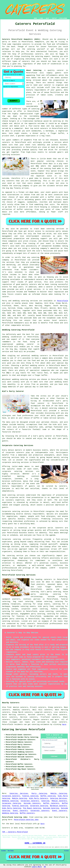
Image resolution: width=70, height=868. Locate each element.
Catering (6, 147)
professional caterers (32, 54)
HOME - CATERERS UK (35, 843)
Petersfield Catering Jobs (26, 820)
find (9, 707)
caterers (40, 279)
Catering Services (19, 793)
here (64, 724)
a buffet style (53, 197)
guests (58, 73)
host (28, 78)
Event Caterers (20, 811)
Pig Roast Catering (32, 808)
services (34, 301)
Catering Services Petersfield (24, 730)
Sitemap (3, 851)
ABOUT (47, 18)
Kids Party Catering (12, 808)
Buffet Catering (48, 796)
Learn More (37, 867)
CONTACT (54, 18)
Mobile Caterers (59, 801)
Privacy (67, 851)
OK (45, 867)
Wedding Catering (10, 801)
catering (39, 56)
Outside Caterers (32, 803)
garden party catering (13, 619)
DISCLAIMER (63, 18)
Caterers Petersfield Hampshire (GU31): (22, 39)
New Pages (11, 851)
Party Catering (39, 793)
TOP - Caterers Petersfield (15, 832)
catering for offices (57, 614)
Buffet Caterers (51, 803)
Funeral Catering (30, 796)
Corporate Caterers (11, 796)
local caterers (28, 624)
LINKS (41, 18)
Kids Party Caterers (39, 798)
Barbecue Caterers (58, 806)
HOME (35, 18)
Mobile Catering (59, 793)
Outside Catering (51, 808)
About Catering (34, 70)
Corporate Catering (11, 803)
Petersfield (62, 301)
